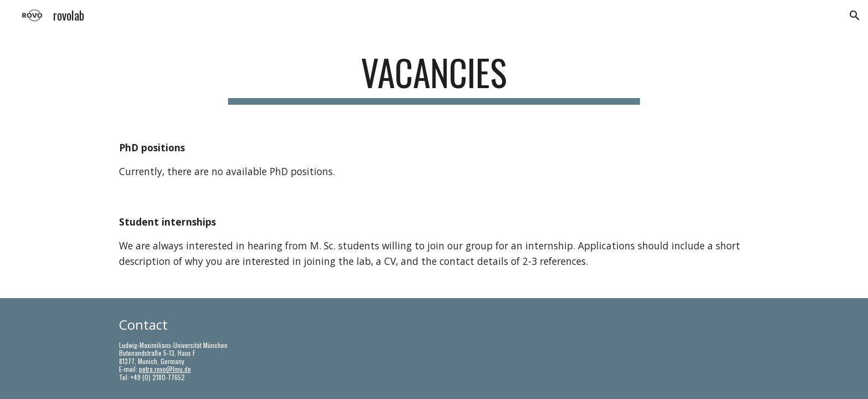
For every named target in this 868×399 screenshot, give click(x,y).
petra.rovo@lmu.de (165, 369)
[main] (434, 78)
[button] (855, 16)
